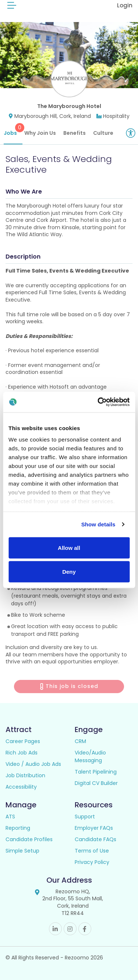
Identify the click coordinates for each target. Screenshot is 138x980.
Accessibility (21, 787)
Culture (103, 133)
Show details (98, 524)
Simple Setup (22, 851)
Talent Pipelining (96, 772)
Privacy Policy (92, 862)
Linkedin (55, 929)
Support (85, 817)
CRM (80, 741)
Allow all (69, 547)
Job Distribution (25, 775)
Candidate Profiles (29, 839)
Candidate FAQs (95, 839)
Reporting (18, 828)
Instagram (70, 929)
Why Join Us (40, 133)
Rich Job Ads (22, 753)
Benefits (75, 133)
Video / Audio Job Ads (33, 764)
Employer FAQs (94, 828)
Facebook (85, 929)
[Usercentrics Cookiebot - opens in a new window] (98, 402)
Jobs (13, 130)
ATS (10, 817)
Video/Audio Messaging (90, 756)
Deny (69, 572)
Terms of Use (92, 851)
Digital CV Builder (96, 783)
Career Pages (23, 741)
